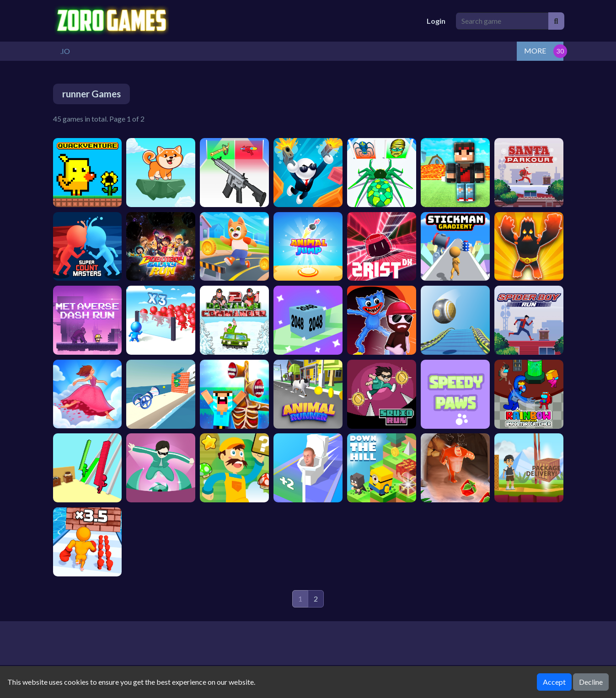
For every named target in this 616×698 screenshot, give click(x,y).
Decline (591, 682)
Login (436, 21)
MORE (535, 51)
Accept (554, 682)
